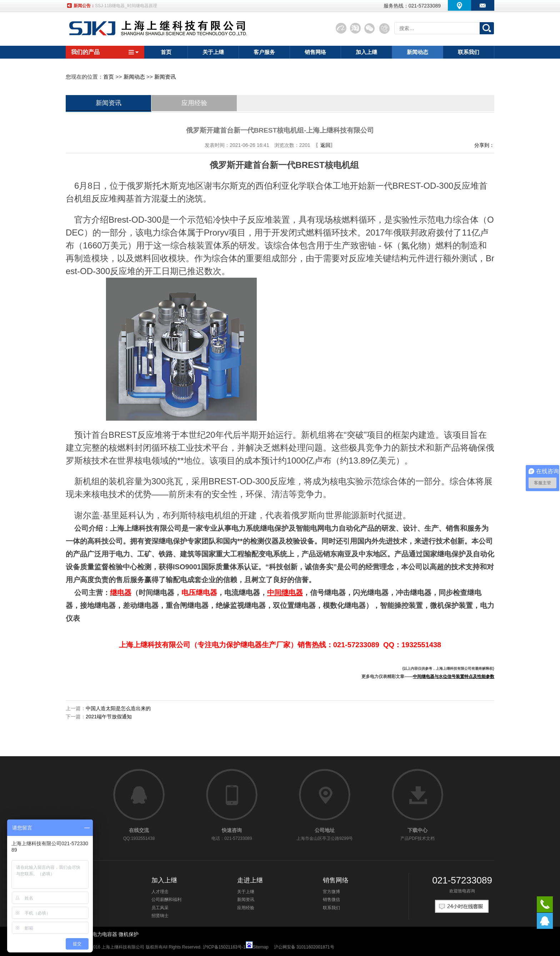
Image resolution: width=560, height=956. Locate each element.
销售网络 (336, 880)
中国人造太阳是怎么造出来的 (118, 708)
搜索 (487, 28)
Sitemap (261, 947)
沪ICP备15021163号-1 (224, 947)
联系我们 (331, 908)
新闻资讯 (165, 77)
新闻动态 (134, 77)
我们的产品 (105, 52)
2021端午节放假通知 (109, 717)
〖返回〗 (325, 145)
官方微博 (331, 892)
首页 (109, 77)
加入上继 (164, 880)
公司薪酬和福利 (166, 900)
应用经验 (194, 103)
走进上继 (250, 880)
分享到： (484, 145)
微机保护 (129, 934)
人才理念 (160, 892)
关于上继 (246, 892)
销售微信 (331, 900)
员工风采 (160, 908)
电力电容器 (105, 934)
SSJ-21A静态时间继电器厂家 (123, 6)
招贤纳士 (160, 916)
